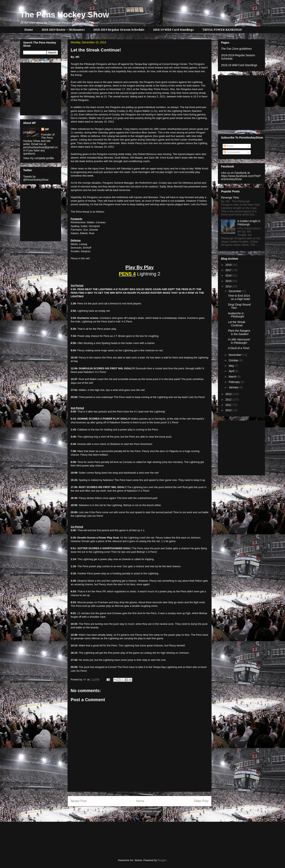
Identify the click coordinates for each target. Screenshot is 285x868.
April (232, 371)
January (234, 387)
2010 (229, 410)
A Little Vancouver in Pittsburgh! (239, 341)
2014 (229, 286)
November (235, 355)
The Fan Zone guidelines (236, 49)
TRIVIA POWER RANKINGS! (222, 30)
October (234, 360)
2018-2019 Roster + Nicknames (63, 30)
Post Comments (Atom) (147, 811)
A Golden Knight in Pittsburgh (249, 223)
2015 (229, 281)
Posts (228, 146)
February (235, 382)
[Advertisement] (35, 88)
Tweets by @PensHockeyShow (36, 178)
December (235, 291)
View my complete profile (38, 158)
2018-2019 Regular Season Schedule (119, 30)
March (233, 377)
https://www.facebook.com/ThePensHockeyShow (241, 178)
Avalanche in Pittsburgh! (236, 315)
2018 (229, 265)
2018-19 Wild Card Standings (173, 30)
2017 (229, 270)
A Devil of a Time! (239, 348)
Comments (232, 152)
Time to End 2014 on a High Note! (239, 297)
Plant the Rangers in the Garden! (239, 332)
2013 (229, 394)
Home (29, 30)
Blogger (162, 860)
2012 (229, 400)
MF (47, 129)
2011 (229, 405)
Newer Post (79, 801)
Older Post (201, 801)
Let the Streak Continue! (237, 324)
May (232, 366)
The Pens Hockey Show (64, 15)
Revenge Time (230, 198)
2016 (229, 275)
